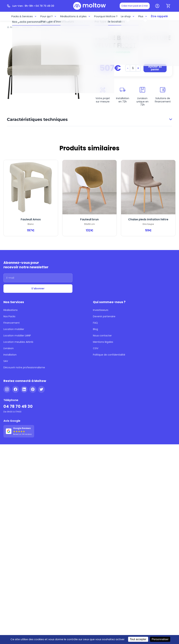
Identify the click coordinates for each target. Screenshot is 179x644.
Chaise (37, 26)
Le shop (126, 16)
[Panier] (168, 6)
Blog (95, 323)
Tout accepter (132, 639)
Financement (10, 318)
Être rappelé (156, 16)
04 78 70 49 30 (17, 390)
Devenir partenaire (103, 313)
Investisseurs (100, 308)
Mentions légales (102, 334)
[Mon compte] (157, 6)
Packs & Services (28, 16)
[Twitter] (41, 375)
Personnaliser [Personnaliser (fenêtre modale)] (154, 639)
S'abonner (38, 289)
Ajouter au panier (155, 73)
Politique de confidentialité (107, 344)
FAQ (95, 318)
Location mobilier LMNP (16, 329)
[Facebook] (16, 375)
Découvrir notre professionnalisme (22, 355)
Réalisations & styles (77, 16)
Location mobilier (13, 323)
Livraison (8, 339)
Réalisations (10, 308)
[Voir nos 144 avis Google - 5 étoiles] (18, 411)
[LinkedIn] (24, 375)
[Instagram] (7, 375)
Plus (140, 16)
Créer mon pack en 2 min (136, 6)
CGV (96, 339)
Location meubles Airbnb (17, 334)
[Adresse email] (38, 279)
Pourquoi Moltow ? (105, 16)
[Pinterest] (33, 375)
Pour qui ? (51, 16)
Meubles (26, 26)
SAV (6, 349)
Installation (9, 344)
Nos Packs (9, 313)
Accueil (14, 26)
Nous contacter (101, 329)
